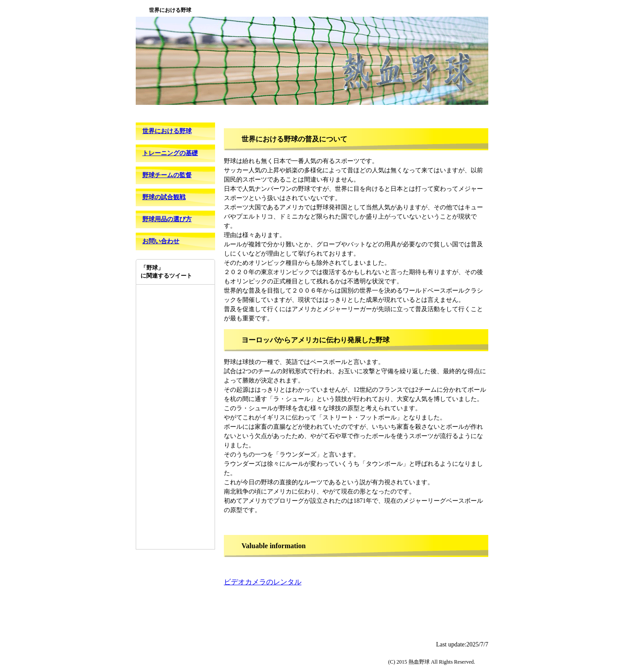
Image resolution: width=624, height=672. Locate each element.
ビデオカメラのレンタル (263, 582)
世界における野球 (167, 131)
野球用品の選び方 (167, 219)
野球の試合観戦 (164, 197)
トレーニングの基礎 (170, 153)
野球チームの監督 (167, 175)
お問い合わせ (161, 241)
